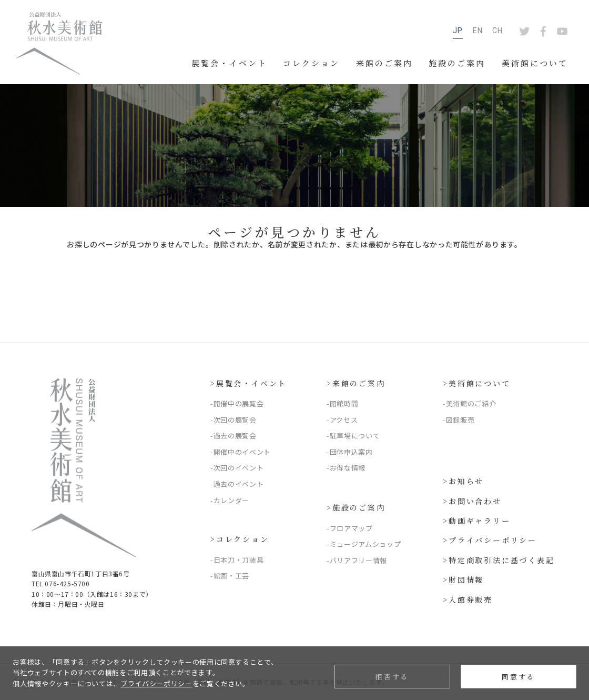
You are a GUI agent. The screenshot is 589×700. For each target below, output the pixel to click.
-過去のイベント (237, 484)
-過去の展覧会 (233, 436)
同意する (518, 677)
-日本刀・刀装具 (237, 560)
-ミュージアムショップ (364, 544)
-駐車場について (353, 436)
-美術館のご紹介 (469, 403)
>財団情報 (463, 579)
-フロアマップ (350, 528)
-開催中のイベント (241, 452)
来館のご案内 (384, 63)
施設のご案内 (457, 63)
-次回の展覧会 (233, 420)
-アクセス (342, 420)
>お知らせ (463, 481)
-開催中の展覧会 (237, 403)
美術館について (535, 63)
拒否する (392, 677)
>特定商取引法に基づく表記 (499, 560)
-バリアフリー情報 (357, 560)
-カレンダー (230, 500)
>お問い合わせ (472, 501)
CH (497, 31)
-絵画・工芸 (230, 576)
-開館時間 (342, 403)
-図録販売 (459, 420)
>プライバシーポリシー (490, 540)
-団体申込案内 (350, 452)
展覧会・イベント (229, 63)
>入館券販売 (468, 599)
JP (458, 31)
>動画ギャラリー (476, 521)
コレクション (311, 63)
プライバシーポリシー (156, 683)
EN (478, 31)
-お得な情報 (346, 468)
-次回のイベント (237, 468)
